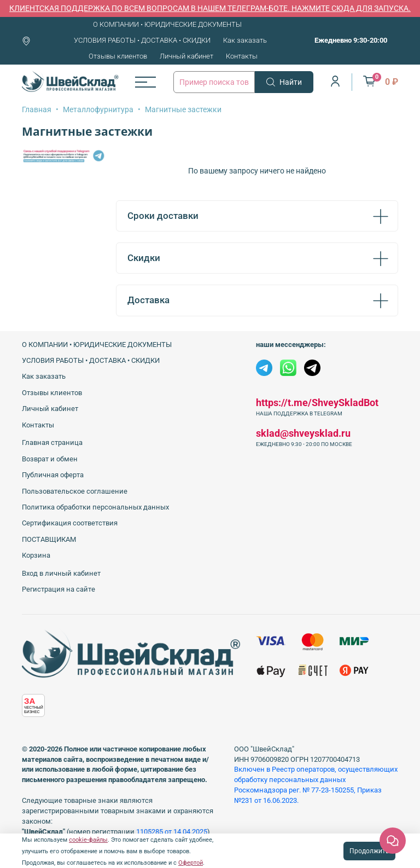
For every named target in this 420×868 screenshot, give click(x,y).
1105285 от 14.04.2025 (172, 832)
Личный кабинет (186, 56)
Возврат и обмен (50, 459)
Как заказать (245, 40)
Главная (37, 109)
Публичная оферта (53, 475)
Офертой (191, 863)
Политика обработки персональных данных (95, 507)
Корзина (36, 555)
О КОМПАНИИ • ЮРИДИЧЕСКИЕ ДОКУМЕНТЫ (167, 24)
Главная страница (52, 442)
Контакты (242, 56)
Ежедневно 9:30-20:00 (351, 40)
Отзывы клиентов (118, 56)
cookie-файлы (88, 840)
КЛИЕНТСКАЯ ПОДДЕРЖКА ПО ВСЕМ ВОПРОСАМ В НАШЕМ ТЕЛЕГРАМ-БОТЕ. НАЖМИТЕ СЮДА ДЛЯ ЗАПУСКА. (210, 8)
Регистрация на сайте (59, 589)
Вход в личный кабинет (61, 573)
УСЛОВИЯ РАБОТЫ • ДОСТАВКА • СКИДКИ (142, 40)
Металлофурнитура (98, 109)
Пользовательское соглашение (75, 491)
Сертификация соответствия (70, 523)
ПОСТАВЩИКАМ (49, 539)
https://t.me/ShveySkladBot (317, 403)
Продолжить (369, 851)
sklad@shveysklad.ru (303, 433)
